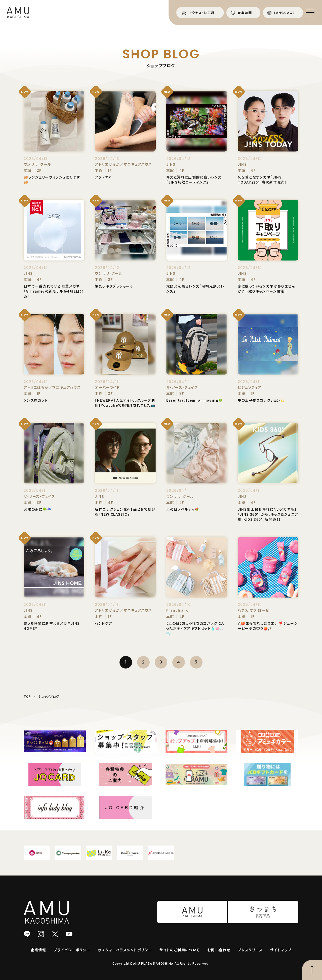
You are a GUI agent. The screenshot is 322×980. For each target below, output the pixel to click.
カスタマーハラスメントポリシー (125, 950)
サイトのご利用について (179, 950)
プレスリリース (250, 950)
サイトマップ (281, 950)
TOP (27, 696)
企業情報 (38, 950)
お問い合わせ (219, 950)
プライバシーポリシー (72, 950)
